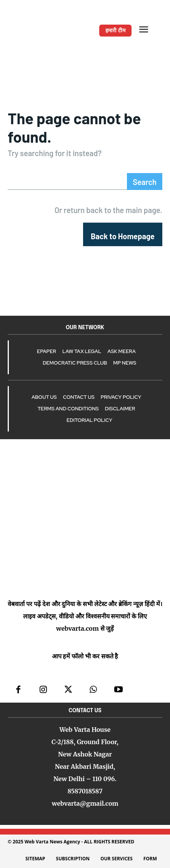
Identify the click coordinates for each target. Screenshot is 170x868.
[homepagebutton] (123, 234)
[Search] (145, 182)
